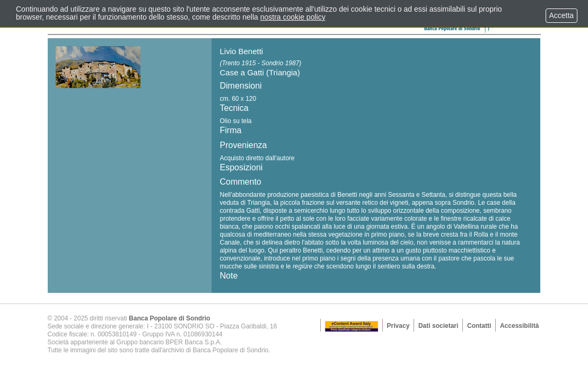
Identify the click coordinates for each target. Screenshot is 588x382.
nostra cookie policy (293, 17)
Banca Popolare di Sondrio (169, 318)
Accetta (561, 15)
